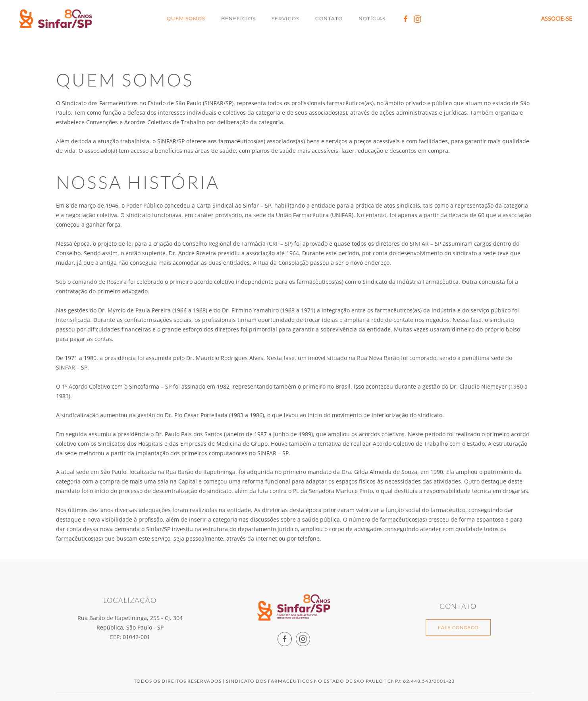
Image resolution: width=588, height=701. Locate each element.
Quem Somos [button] (186, 18)
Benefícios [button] (238, 18)
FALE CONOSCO (458, 627)
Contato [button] (329, 18)
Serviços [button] (285, 18)
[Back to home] (57, 19)
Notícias (372, 18)
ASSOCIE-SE (557, 18)
